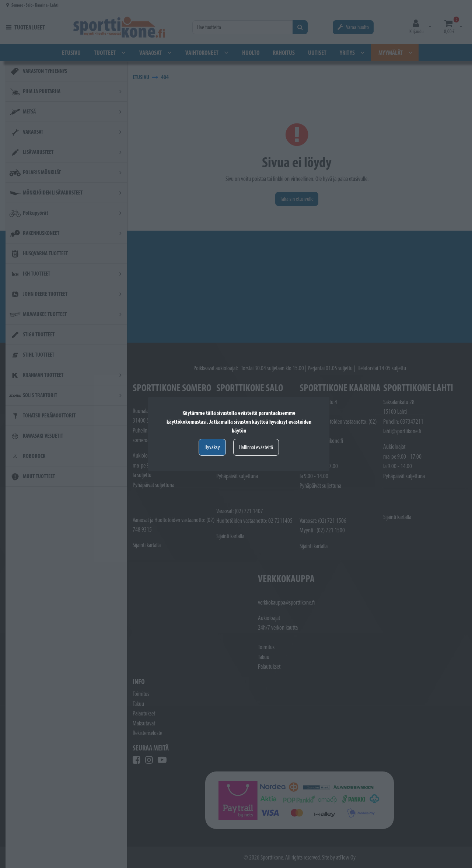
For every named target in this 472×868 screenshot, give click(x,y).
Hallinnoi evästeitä (256, 447)
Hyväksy (212, 447)
